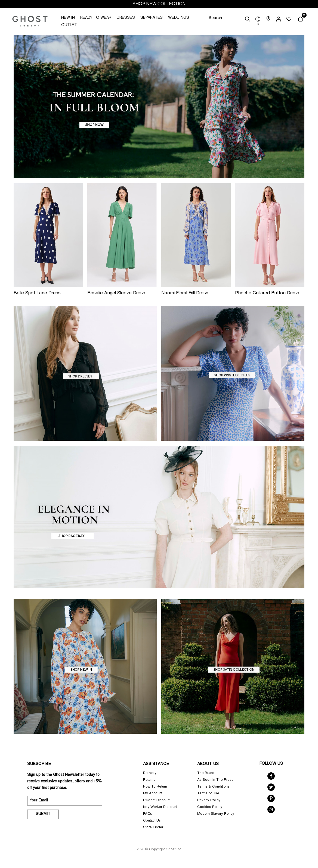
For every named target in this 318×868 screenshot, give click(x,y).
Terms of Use (208, 794)
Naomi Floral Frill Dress (185, 293)
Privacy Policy (209, 800)
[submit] (248, 19)
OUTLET (69, 25)
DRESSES (126, 18)
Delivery (150, 773)
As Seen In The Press (215, 780)
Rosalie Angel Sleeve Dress (116, 293)
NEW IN (68, 18)
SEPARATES (152, 18)
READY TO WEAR (96, 18)
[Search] (229, 19)
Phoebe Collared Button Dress (267, 293)
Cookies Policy (210, 807)
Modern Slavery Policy (216, 814)
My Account (153, 794)
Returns (149, 780)
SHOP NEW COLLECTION (159, 4)
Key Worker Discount (160, 807)
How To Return (155, 787)
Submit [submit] (43, 814)
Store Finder (153, 828)
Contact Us (152, 821)
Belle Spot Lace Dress (37, 293)
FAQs (148, 814)
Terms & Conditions (213, 787)
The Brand (206, 773)
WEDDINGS (179, 18)
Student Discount (157, 800)
